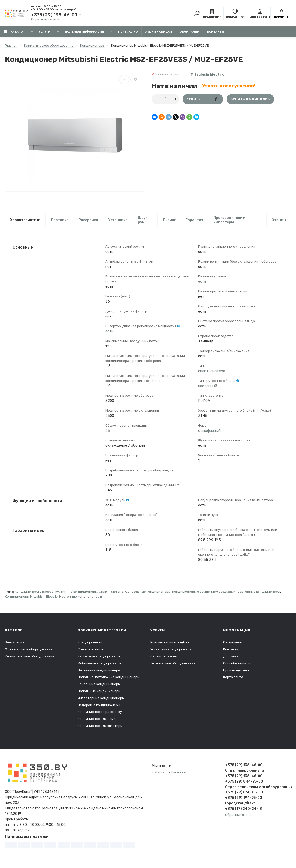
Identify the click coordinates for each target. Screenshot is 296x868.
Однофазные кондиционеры (148, 593)
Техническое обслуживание (173, 664)
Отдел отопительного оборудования (258, 788)
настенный (208, 386)
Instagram (160, 773)
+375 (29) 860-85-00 (244, 793)
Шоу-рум (143, 220)
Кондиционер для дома (97, 720)
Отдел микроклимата (245, 771)
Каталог (14, 32)
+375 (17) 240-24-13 (244, 810)
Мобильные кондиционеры (99, 664)
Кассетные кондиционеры (99, 657)
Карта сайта (233, 678)
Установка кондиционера (171, 650)
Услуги (45, 32)
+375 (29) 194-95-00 (244, 799)
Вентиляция (15, 643)
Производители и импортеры (229, 220)
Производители (236, 671)
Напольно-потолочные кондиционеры (109, 678)
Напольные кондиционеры (99, 692)
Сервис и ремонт (164, 657)
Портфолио (128, 32)
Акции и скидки (159, 32)
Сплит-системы (90, 650)
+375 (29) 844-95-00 (244, 782)
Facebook (179, 773)
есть (109, 332)
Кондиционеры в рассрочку (37, 593)
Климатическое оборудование (30, 657)
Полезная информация (84, 32)
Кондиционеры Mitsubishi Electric (31, 598)
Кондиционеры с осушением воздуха (202, 593)
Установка (118, 220)
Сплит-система (111, 593)
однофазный (209, 431)
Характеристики (25, 220)
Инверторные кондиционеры (257, 593)
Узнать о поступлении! (229, 86)
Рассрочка (88, 220)
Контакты (216, 32)
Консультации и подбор (170, 643)
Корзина (281, 14)
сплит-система (212, 371)
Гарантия (194, 220)
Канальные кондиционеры (99, 685)
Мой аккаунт (260, 14)
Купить (203, 99)
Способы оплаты (237, 664)
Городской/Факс (240, 804)
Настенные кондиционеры (80, 598)
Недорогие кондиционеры (99, 706)
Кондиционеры (90, 643)
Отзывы (279, 220)
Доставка (60, 220)
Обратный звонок (45, 19)
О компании (189, 32)
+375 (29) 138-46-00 (54, 15)
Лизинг (169, 220)
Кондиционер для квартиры (100, 727)
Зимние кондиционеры (79, 593)
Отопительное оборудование (29, 650)
